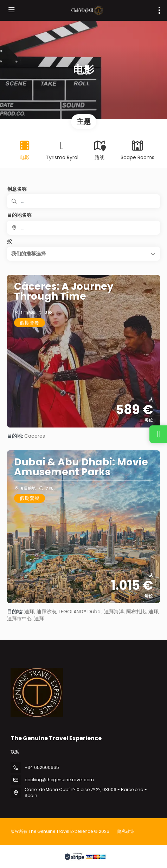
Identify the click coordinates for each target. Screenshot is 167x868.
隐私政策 (126, 831)
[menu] (159, 10)
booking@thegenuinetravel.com (59, 780)
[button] (83, 254)
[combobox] (83, 228)
